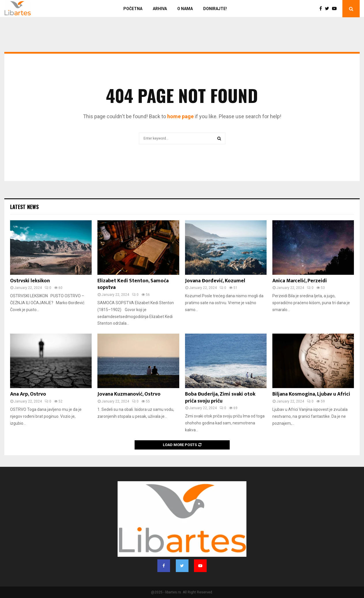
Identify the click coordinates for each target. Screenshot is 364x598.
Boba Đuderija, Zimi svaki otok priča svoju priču (220, 397)
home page (180, 116)
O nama (185, 9)
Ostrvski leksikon (30, 281)
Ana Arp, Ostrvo (28, 394)
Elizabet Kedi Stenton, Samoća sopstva (133, 284)
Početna (133, 9)
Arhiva (160, 9)
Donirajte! (215, 9)
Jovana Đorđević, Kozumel (215, 281)
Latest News (24, 207)
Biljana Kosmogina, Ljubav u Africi (311, 394)
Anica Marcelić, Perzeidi (300, 281)
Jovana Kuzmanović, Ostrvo (129, 394)
